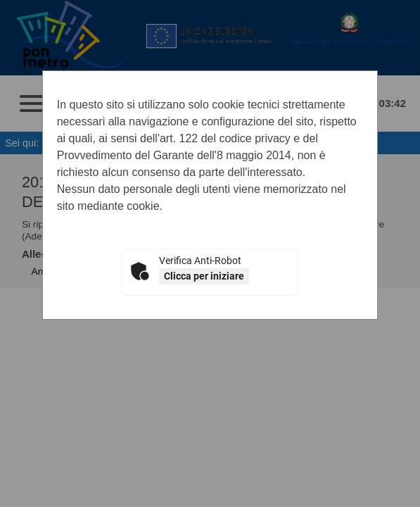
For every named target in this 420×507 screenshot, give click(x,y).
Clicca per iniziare (204, 276)
